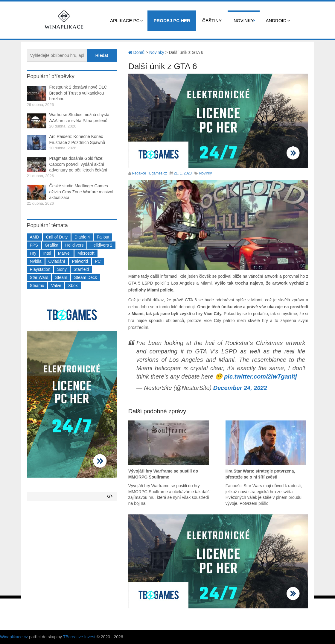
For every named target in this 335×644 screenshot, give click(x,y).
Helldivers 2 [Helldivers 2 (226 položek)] (101, 245)
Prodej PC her (172, 20)
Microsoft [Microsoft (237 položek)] (86, 253)
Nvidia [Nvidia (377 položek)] (36, 261)
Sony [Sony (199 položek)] (62, 269)
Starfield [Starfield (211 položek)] (81, 269)
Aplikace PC (125, 20)
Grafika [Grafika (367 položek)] (52, 245)
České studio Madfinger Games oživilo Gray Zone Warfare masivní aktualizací (81, 192)
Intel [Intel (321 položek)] (47, 253)
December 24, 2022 (240, 388)
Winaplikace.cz (14, 637)
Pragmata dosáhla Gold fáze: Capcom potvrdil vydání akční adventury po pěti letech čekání (78, 164)
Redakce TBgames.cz (149, 173)
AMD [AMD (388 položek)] (35, 237)
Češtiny (212, 20)
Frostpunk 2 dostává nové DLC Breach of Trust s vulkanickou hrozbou (78, 93)
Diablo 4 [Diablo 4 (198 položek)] (82, 237)
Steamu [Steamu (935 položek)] (37, 285)
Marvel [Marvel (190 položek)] (64, 253)
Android (276, 20)
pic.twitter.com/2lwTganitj (260, 376)
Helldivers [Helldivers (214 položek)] (74, 245)
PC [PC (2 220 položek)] (98, 261)
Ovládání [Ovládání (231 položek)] (57, 261)
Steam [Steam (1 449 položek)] (61, 277)
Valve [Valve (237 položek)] (56, 285)
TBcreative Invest (79, 637)
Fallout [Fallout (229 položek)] (103, 237)
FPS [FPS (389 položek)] (34, 245)
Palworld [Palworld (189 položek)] (80, 261)
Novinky (244, 20)
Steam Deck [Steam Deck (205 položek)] (86, 277)
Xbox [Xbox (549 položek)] (73, 285)
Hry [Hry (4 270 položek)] (33, 253)
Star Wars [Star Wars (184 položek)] (39, 277)
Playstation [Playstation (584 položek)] (40, 269)
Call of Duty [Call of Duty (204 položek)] (57, 237)
